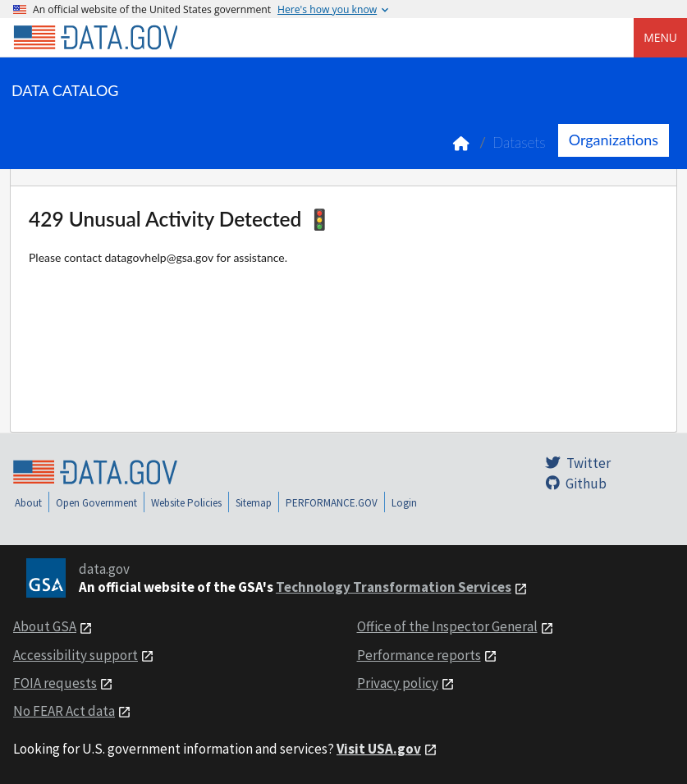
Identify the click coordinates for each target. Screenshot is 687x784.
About (28, 503)
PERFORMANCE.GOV (332, 503)
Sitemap (254, 503)
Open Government (96, 503)
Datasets (519, 142)
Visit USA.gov (379, 749)
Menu (660, 37)
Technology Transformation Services (394, 587)
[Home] (95, 38)
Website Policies (186, 503)
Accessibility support (76, 655)
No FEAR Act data (64, 711)
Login (404, 503)
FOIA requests (55, 683)
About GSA (45, 626)
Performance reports (419, 655)
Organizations (614, 140)
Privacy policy (398, 683)
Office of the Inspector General (447, 626)
